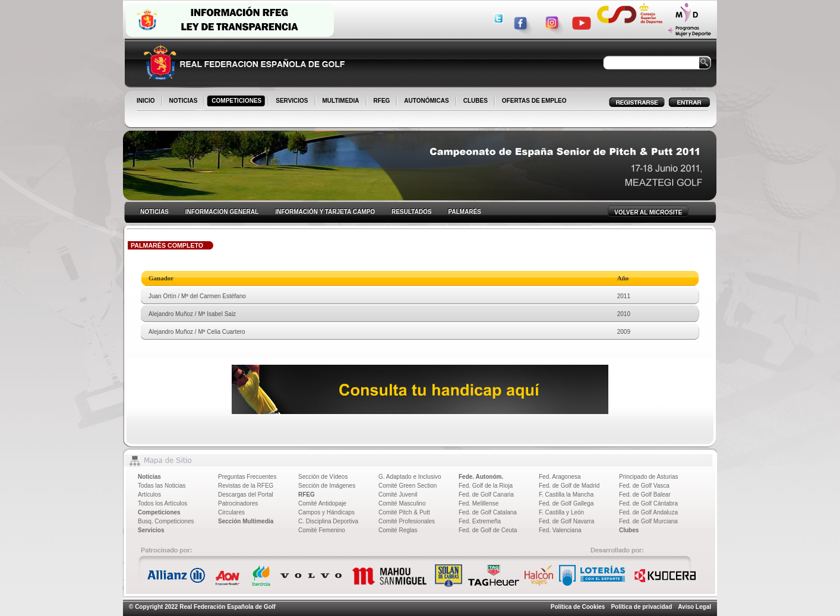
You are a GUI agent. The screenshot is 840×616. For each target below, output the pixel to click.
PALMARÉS (464, 212)
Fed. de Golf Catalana (488, 512)
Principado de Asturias (649, 477)
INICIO (147, 102)
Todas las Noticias (162, 486)
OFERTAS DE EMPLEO (534, 101)
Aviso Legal (694, 607)
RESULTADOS (411, 212)
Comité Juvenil (398, 495)
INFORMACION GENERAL (222, 212)
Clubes (629, 530)
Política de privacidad (641, 607)
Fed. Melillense (479, 503)
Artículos (149, 495)
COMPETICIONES (237, 102)
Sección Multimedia (246, 521)
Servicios (151, 530)
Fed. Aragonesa (560, 477)
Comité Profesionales (407, 521)
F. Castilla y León (561, 512)
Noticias (149, 477)
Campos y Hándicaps (326, 512)
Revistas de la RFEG (246, 486)
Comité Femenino (322, 530)
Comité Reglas (398, 530)
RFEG (383, 102)
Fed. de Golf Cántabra (648, 503)
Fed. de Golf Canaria (486, 495)
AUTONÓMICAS (426, 101)
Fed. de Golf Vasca (644, 486)
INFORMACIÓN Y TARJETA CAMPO (325, 212)
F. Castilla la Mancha (566, 495)
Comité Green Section (408, 486)
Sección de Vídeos (323, 477)
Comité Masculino (402, 503)
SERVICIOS (293, 102)
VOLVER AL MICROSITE (648, 212)
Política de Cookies (578, 607)
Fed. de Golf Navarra (566, 521)
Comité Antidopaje (322, 503)
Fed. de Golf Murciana (648, 521)
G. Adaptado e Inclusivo (410, 477)
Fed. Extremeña (480, 521)
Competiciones (159, 512)
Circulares (231, 512)
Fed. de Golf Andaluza (648, 512)
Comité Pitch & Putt (404, 512)
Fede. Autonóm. (481, 477)
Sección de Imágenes (327, 486)
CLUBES (476, 101)
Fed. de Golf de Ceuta (488, 530)
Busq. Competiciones (166, 521)
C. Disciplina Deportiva (328, 521)
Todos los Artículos (162, 503)
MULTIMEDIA (342, 102)
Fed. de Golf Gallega (566, 503)
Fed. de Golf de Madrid (569, 486)
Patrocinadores (238, 503)
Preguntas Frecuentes (247, 477)
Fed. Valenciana (560, 530)
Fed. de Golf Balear (645, 495)
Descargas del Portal (246, 495)
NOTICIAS (184, 102)
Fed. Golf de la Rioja (486, 486)
